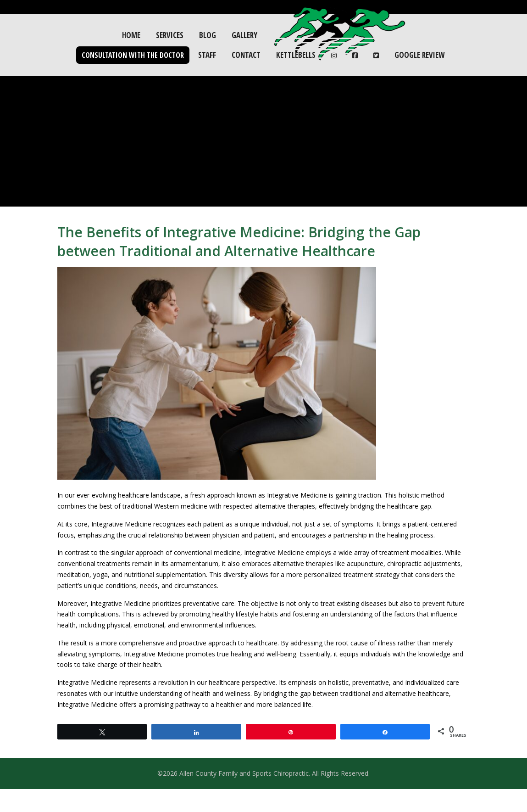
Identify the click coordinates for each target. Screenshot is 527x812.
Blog (208, 35)
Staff (207, 55)
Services (170, 35)
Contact (246, 55)
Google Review (419, 55)
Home (131, 35)
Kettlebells (296, 55)
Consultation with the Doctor (133, 55)
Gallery (244, 35)
